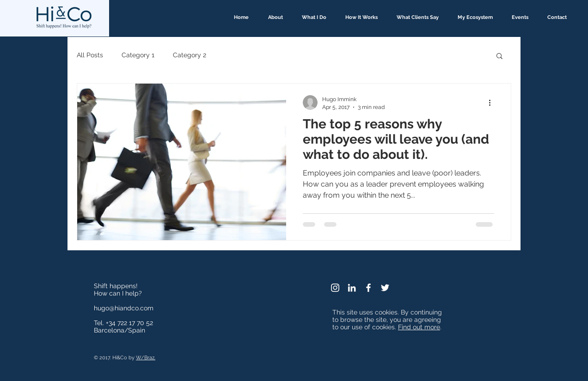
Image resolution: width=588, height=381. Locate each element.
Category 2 (190, 55)
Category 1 (138, 55)
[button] (499, 57)
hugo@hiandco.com (124, 308)
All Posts (90, 55)
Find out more (419, 327)
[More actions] (493, 103)
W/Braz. (146, 358)
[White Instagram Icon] (335, 288)
